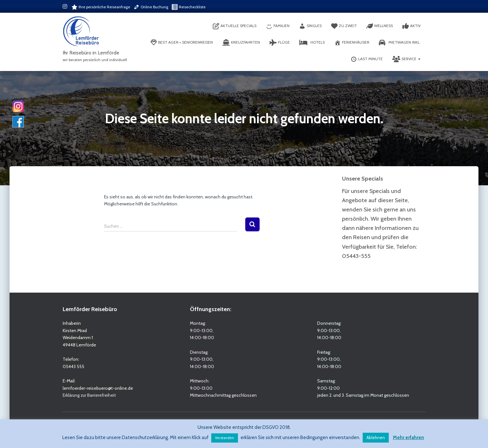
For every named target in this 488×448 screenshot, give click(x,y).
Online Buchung (151, 7)
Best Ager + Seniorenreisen (182, 43)
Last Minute (367, 59)
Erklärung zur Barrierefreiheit (89, 395)
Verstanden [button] (225, 438)
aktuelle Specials (235, 26)
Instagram (65, 7)
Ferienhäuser (352, 43)
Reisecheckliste (188, 7)
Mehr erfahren (408, 437)
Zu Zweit (344, 26)
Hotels (312, 43)
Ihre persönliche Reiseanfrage (101, 7)
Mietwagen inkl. (400, 43)
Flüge (280, 43)
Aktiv (411, 26)
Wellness (380, 26)
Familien (278, 26)
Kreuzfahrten (241, 43)
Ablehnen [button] (376, 437)
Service (406, 59)
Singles (310, 26)
